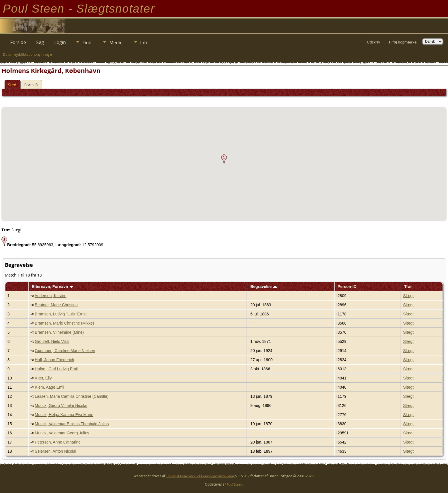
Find (87, 43)
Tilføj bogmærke (403, 42)
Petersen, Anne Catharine (58, 442)
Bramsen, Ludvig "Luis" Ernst (61, 314)
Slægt (408, 296)
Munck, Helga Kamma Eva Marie (64, 415)
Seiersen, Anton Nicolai (56, 451)
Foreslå (31, 85)
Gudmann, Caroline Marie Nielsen (65, 351)
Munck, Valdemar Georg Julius (62, 433)
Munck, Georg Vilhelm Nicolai (61, 405)
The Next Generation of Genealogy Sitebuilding (200, 476)
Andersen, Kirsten (50, 296)
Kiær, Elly (43, 378)
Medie (116, 43)
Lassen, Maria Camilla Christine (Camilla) (72, 396)
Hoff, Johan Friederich (54, 360)
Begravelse (264, 287)
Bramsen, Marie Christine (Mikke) (65, 323)
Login (60, 42)
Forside (18, 42)
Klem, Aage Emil (50, 387)
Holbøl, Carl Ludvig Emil (56, 369)
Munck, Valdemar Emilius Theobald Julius (72, 424)
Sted (12, 85)
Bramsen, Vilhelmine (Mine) (59, 332)
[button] (224, 159)
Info (144, 43)
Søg (40, 42)
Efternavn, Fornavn (53, 287)
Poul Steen (234, 484)
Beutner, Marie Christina (56, 305)
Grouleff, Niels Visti (52, 341)
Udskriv (373, 42)
